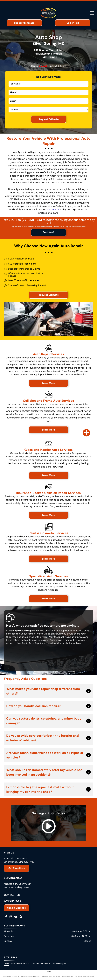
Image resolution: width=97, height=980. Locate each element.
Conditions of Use (45, 976)
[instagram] (11, 917)
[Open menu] (92, 13)
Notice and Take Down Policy (63, 976)
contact (52, 210)
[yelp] (21, 917)
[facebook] (6, 917)
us (58, 210)
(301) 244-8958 (12, 901)
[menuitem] (8, 964)
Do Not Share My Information (26, 976)
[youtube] (16, 917)
